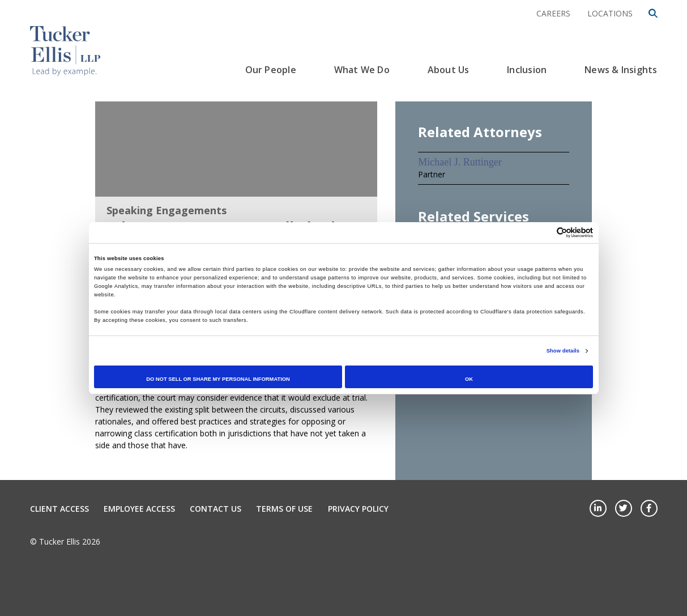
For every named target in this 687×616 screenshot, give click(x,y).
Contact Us (216, 509)
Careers (553, 13)
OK (469, 379)
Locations (610, 13)
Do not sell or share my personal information (218, 379)
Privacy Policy (358, 509)
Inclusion (527, 70)
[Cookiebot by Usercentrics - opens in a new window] (543, 233)
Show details (563, 351)
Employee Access (139, 509)
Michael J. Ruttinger (460, 162)
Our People (271, 70)
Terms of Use (284, 509)
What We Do (362, 70)
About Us (449, 70)
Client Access (59, 509)
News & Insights (621, 70)
